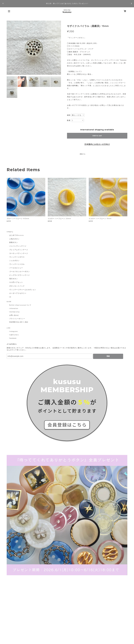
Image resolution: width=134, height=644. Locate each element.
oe (10, 297)
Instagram (14, 331)
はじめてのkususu (17, 235)
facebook (13, 338)
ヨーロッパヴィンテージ (19, 253)
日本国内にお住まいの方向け (97, 144)
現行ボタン (14, 279)
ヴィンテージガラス (17, 257)
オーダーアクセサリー (18, 293)
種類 (69, 115)
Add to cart (97, 136)
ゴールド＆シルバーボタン (19, 271)
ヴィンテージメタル (17, 264)
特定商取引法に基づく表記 (19, 322)
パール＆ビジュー (16, 268)
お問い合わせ (14, 315)
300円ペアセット (16, 282)
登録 (108, 356)
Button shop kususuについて (20, 305)
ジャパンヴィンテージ (18, 246)
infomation (14, 308)
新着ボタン (14, 242)
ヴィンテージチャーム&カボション (23, 290)
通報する (83, 154)
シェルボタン (14, 260)
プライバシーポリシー (17, 319)
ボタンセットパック (17, 286)
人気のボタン (14, 239)
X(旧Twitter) (14, 335)
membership (14, 312)
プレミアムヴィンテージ (19, 250)
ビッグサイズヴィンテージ (19, 275)
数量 (69, 120)
